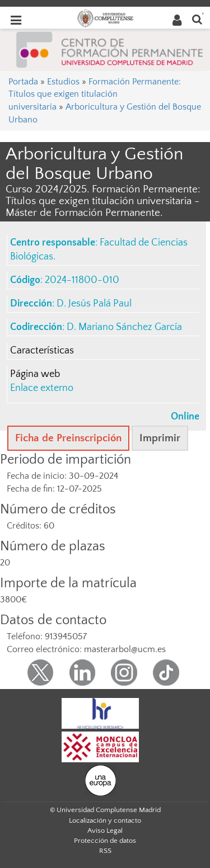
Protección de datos (105, 841)
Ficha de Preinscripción (68, 438)
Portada (23, 82)
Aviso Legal (105, 831)
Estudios (63, 82)
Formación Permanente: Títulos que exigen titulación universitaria (95, 95)
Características (42, 351)
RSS (105, 851)
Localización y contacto (105, 820)
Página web (35, 374)
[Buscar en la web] (197, 19)
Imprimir (160, 438)
